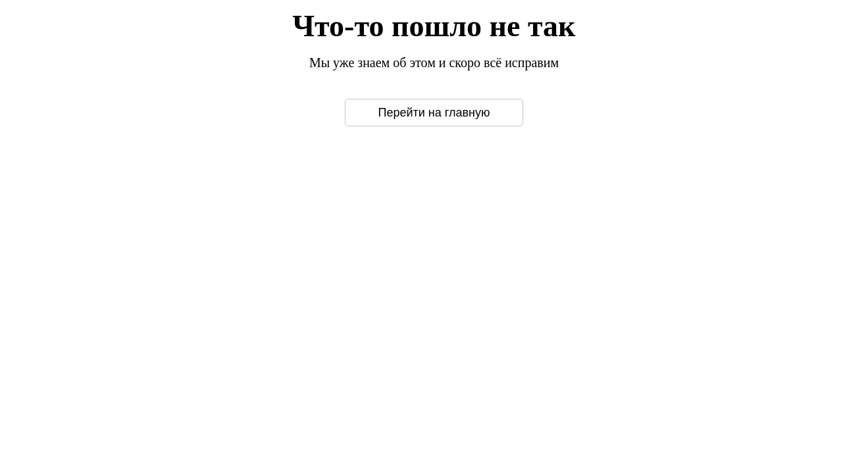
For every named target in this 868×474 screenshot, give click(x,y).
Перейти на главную (434, 113)
